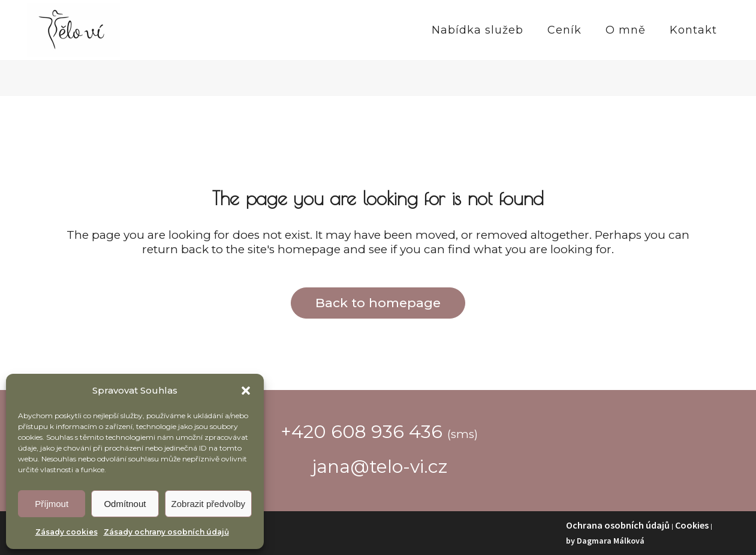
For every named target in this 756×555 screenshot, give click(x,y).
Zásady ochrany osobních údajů (166, 532)
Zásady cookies (67, 532)
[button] (246, 391)
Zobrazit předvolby (208, 504)
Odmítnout (125, 504)
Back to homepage (378, 303)
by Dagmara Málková (605, 541)
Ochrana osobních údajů (618, 525)
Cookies (692, 525)
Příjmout (52, 504)
